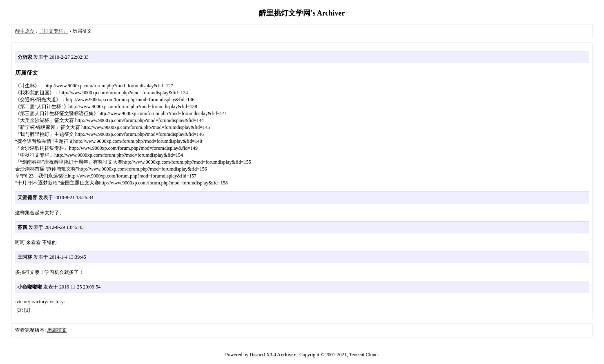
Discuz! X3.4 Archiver (273, 355)
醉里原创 (25, 31)
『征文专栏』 (53, 31)
